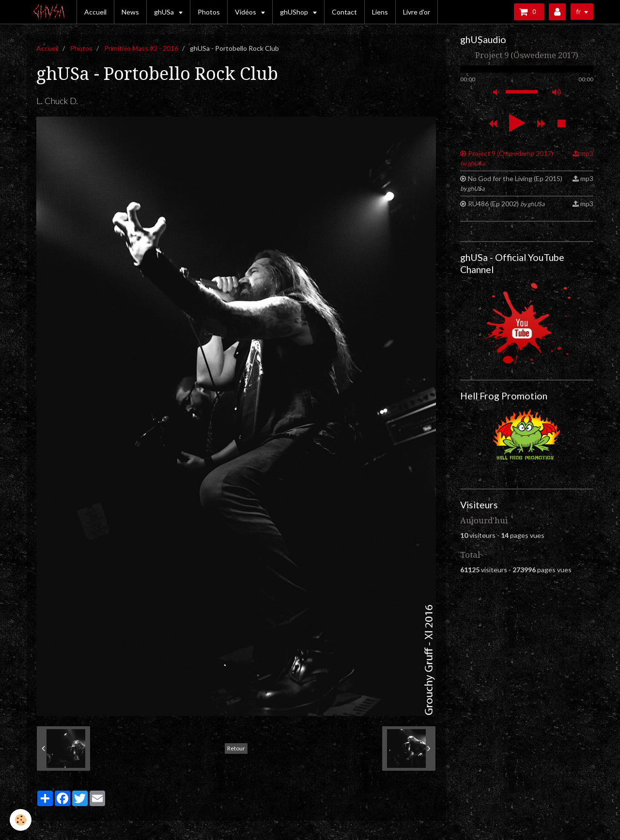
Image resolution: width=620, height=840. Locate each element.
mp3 (587, 153)
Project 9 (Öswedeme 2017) (507, 158)
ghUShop (295, 12)
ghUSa (165, 12)
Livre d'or (417, 12)
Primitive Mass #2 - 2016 (141, 48)
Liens (380, 12)
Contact (344, 12)
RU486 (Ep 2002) (506, 204)
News (130, 12)
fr (578, 11)
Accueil (95, 12)
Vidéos (246, 12)
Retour (236, 748)
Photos (209, 12)
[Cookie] (21, 820)
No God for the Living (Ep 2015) (511, 183)
